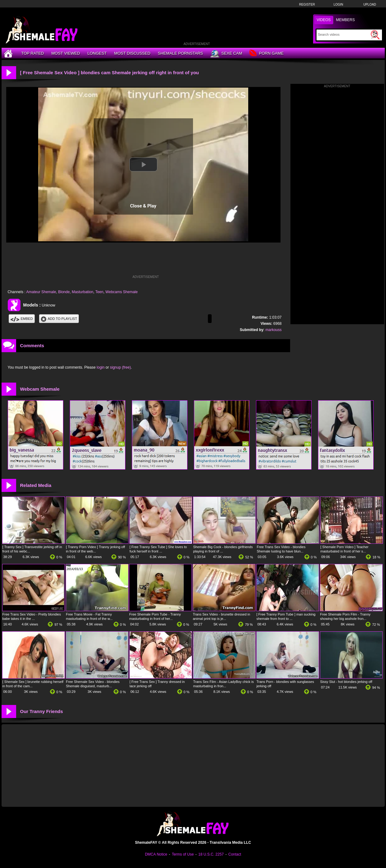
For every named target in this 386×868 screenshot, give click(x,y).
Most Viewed (65, 53)
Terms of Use (183, 854)
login (101, 367)
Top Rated (33, 53)
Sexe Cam (226, 54)
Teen (99, 292)
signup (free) (120, 367)
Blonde (64, 292)
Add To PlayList (59, 319)
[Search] (344, 34)
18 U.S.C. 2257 (211, 854)
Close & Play (143, 206)
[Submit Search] (375, 35)
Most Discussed (132, 53)
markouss (273, 330)
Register (307, 5)
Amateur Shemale (41, 292)
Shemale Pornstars (181, 53)
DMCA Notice (156, 854)
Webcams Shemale (122, 292)
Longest (97, 53)
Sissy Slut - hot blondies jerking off (346, 682)
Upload (370, 5)
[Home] (9, 53)
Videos (324, 20)
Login (338, 5)
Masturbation (82, 292)
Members (346, 20)
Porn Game (266, 54)
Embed (22, 319)
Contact (235, 854)
